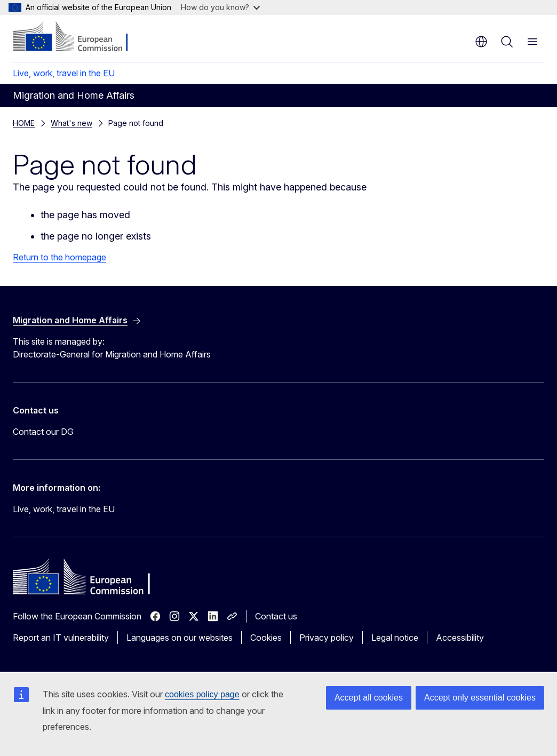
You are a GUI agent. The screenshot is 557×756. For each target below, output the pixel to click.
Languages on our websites (180, 638)
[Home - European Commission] (78, 37)
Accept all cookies (369, 698)
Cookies (266, 638)
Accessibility (460, 638)
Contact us (276, 616)
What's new (71, 123)
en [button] (481, 42)
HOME (24, 123)
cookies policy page (202, 694)
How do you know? (220, 7)
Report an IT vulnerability (61, 638)
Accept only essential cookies (480, 698)
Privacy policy (327, 638)
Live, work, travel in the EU (64, 73)
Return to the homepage (59, 257)
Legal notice (395, 638)
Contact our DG (43, 432)
